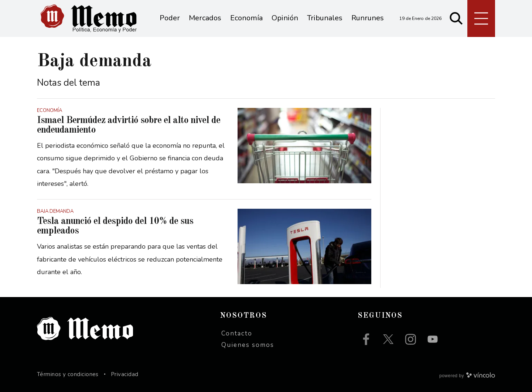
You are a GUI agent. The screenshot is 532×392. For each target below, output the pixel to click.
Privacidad (125, 374)
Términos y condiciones (68, 374)
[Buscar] (456, 18)
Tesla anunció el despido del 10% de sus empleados (115, 226)
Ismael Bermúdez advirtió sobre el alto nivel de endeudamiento (129, 125)
